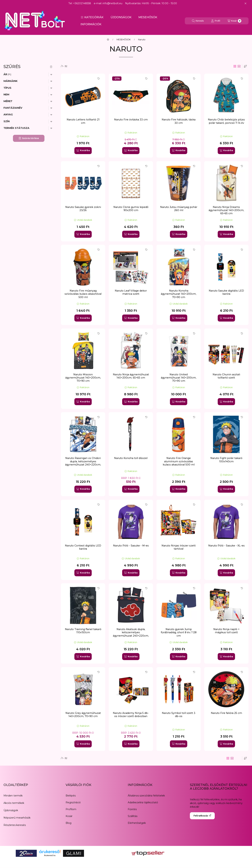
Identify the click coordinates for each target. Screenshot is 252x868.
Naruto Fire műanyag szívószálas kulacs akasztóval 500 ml (83, 294)
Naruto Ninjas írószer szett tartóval (179, 547)
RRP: (131, 478)
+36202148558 (82, 3)
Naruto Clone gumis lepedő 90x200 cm (131, 209)
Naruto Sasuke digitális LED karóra (226, 292)
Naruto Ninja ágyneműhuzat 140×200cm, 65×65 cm (131, 376)
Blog (69, 823)
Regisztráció (73, 802)
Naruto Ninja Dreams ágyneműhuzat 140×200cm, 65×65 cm (226, 210)
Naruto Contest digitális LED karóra (83, 547)
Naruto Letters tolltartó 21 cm (83, 121)
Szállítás (133, 816)
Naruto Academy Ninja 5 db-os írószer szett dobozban (131, 715)
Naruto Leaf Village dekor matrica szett (131, 292)
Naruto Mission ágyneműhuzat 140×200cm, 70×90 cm (83, 378)
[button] (92, 17)
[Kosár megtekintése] (234, 21)
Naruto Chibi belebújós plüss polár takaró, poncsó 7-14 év (226, 121)
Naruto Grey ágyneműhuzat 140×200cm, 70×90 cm (83, 715)
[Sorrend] (245, 66)
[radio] (239, 66)
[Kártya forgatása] (99, 79)
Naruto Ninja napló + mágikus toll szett (226, 631)
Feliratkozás (202, 816)
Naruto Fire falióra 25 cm (226, 713)
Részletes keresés (15, 825)
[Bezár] (245, 4)
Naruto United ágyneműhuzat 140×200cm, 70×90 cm (179, 378)
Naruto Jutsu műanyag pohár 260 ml (179, 209)
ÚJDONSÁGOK (121, 17)
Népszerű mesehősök (17, 818)
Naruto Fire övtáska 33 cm (131, 120)
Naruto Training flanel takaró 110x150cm (83, 631)
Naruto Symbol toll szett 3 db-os (179, 715)
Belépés (71, 796)
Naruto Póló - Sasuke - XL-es (226, 546)
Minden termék (13, 796)
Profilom (71, 809)
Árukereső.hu (50, 855)
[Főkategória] (108, 40)
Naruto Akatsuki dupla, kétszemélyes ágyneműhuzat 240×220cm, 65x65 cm (131, 634)
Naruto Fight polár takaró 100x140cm (226, 460)
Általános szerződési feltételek (146, 796)
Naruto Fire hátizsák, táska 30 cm (179, 121)
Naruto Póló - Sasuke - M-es (131, 546)
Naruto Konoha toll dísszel (131, 458)
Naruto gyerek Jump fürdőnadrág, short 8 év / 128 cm (179, 632)
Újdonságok (11, 810)
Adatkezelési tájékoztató (143, 802)
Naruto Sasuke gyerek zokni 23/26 (83, 209)
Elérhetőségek (137, 823)
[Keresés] (198, 21)
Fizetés (132, 809)
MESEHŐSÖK (148, 17)
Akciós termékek (14, 803)
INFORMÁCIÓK (91, 24)
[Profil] (216, 21)
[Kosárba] (83, 151)
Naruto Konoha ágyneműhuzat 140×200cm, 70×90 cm (179, 294)
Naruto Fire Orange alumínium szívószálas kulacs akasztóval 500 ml (179, 461)
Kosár (69, 816)
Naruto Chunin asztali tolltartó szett (226, 376)
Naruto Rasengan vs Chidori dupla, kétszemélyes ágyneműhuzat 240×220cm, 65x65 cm (83, 463)
